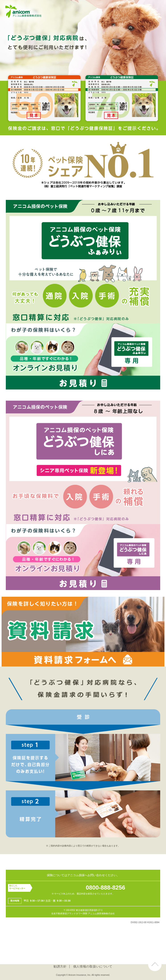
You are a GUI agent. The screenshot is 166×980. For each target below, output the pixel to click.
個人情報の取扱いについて (93, 966)
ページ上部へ (155, 961)
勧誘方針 (60, 966)
